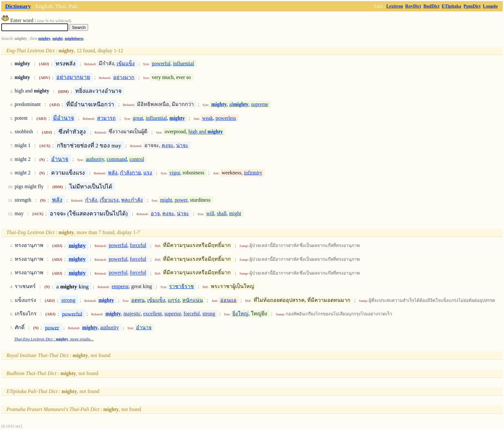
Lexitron (395, 6)
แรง (148, 173)
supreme (260, 104)
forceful (138, 245)
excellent (152, 314)
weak (208, 118)
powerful (161, 63)
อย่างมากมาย (73, 77)
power (181, 200)
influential (184, 63)
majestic (132, 314)
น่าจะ (182, 145)
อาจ (155, 213)
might (58, 39)
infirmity (253, 173)
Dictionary (18, 6)
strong (68, 300)
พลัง (113, 173)
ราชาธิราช (181, 286)
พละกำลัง (132, 200)
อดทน (138, 300)
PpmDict (472, 6)
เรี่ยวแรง (109, 200)
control (137, 159)
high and (206, 132)
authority (95, 159)
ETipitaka (451, 6)
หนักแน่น (193, 300)
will (210, 213)
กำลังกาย (130, 173)
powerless (226, 118)
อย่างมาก (124, 77)
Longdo (490, 6)
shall (222, 213)
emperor (120, 286)
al (239, 104)
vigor (175, 173)
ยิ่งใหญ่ (240, 314)
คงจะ (168, 145)
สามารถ (106, 118)
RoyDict (413, 6)
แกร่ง (174, 300)
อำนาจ (60, 159)
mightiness (74, 39)
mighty (44, 39)
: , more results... (54, 339)
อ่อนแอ (228, 300)
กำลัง (91, 200)
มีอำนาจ (63, 118)
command (117, 159)
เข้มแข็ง (126, 63)
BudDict (431, 6)
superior (173, 314)
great (138, 118)
